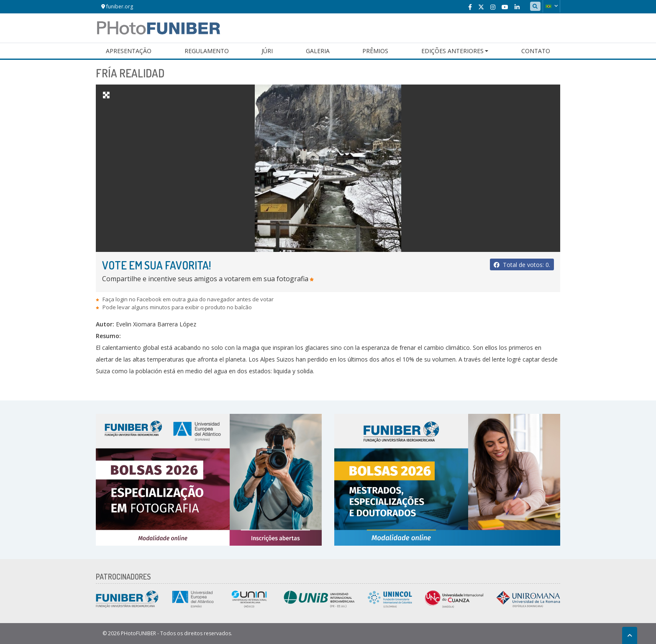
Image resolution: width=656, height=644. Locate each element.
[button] (551, 6)
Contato (536, 51)
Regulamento (207, 51)
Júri (267, 51)
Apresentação (129, 51)
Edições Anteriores (452, 51)
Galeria (318, 51)
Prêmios (375, 51)
